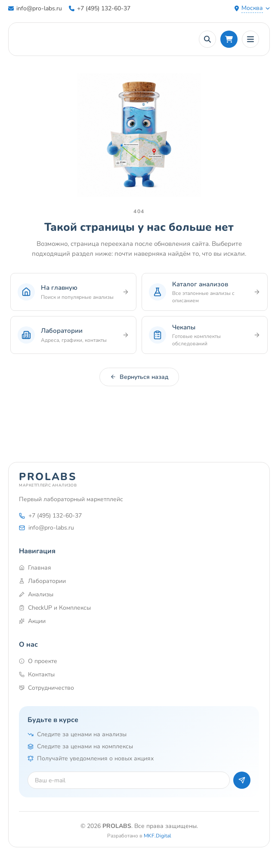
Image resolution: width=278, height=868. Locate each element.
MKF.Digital (158, 836)
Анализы (36, 594)
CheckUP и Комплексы (55, 608)
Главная (35, 568)
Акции (32, 621)
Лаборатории (42, 581)
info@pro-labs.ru (35, 8)
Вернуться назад (139, 377)
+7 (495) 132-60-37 (100, 8)
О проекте (38, 661)
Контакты (37, 674)
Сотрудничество (46, 688)
